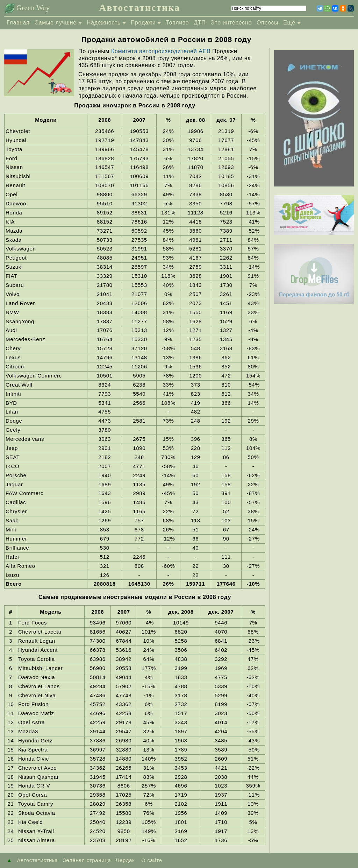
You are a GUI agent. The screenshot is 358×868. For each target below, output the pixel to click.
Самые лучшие (55, 23)
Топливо (177, 23)
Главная (18, 23)
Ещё (289, 23)
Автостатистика (139, 8)
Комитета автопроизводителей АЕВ (162, 51)
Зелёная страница (87, 860)
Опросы (267, 23)
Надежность (104, 23)
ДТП (200, 23)
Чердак (125, 860)
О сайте (151, 860)
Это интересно (231, 23)
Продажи (143, 23)
